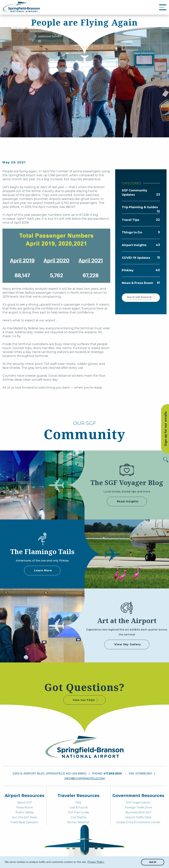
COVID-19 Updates (136, 258)
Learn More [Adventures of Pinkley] (43, 570)
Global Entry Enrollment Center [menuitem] (138, 822)
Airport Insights (134, 245)
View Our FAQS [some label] (86, 700)
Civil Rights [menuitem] (78, 817)
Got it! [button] (153, 862)
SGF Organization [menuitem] (138, 803)
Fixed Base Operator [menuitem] (25, 822)
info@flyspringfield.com (85, 778)
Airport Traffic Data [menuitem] (138, 817)
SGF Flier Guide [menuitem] (78, 812)
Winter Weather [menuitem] (78, 822)
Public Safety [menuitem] (25, 812)
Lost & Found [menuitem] (78, 807)
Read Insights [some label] (128, 501)
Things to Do (132, 232)
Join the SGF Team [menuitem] (25, 817)
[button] (105, 862)
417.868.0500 (113, 774)
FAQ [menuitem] (78, 803)
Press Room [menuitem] (25, 807)
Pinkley (128, 270)
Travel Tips (130, 220)
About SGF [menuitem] (25, 803)
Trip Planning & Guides (140, 207)
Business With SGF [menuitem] (138, 812)
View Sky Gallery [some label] (128, 644)
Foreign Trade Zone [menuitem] (138, 807)
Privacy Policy (96, 862)
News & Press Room (137, 283)
